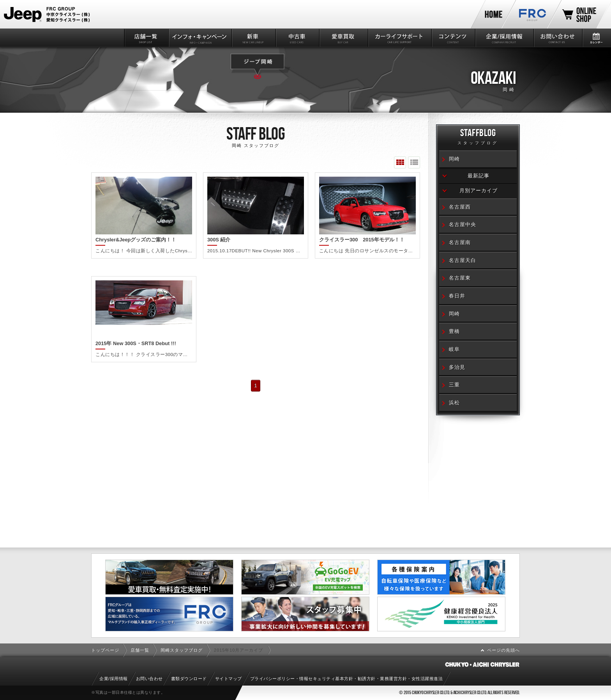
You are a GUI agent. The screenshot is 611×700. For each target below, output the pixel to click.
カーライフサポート (399, 38)
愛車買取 (343, 38)
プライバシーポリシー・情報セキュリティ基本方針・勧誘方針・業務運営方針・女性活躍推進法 (347, 679)
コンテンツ (453, 38)
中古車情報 (297, 38)
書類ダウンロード (189, 679)
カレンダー (596, 38)
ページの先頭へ (503, 650)
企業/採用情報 (504, 38)
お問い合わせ (557, 38)
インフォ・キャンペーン (200, 38)
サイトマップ (229, 679)
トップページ (105, 650)
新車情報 (253, 38)
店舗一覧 (146, 38)
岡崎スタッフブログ (182, 650)
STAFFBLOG (478, 138)
